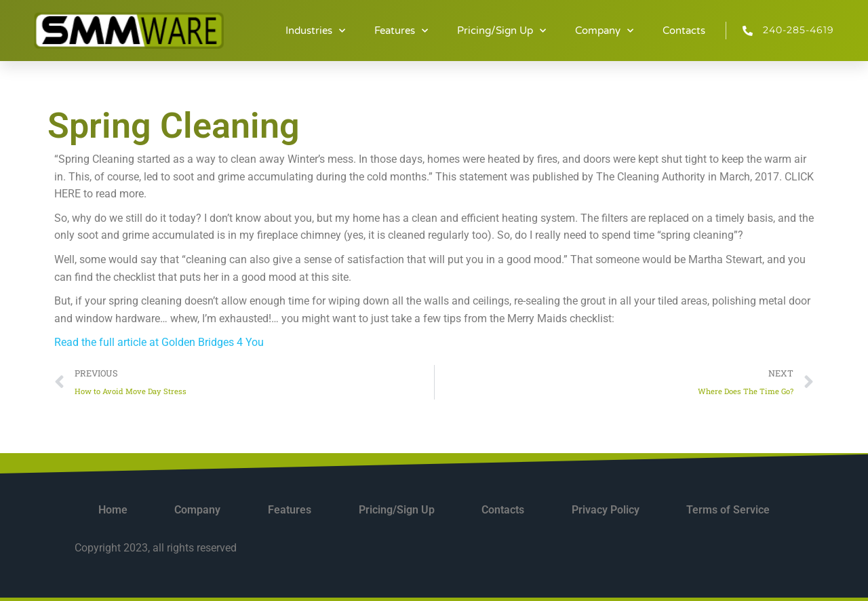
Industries (315, 31)
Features (401, 31)
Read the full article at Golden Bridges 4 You (159, 342)
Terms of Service (728, 510)
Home (113, 510)
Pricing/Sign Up (501, 31)
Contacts (684, 31)
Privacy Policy (606, 510)
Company (604, 31)
